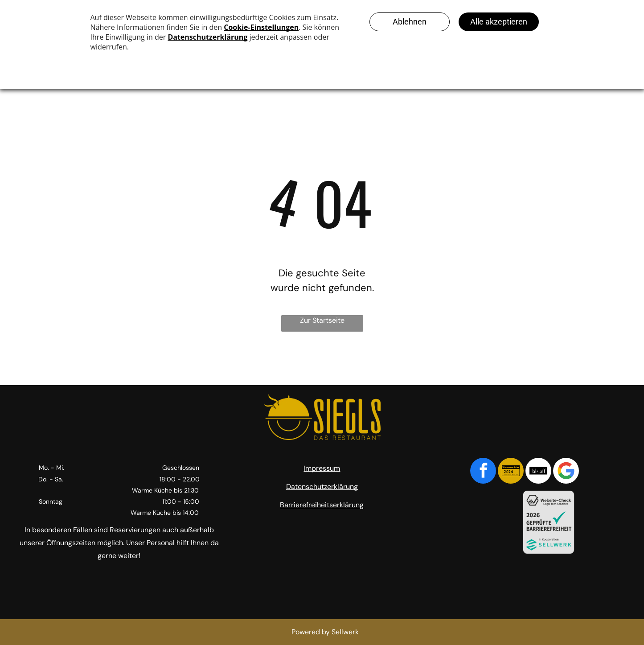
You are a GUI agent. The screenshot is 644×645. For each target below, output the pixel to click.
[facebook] (483, 472)
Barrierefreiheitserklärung (322, 505)
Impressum (322, 468)
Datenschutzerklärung (322, 487)
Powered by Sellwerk (325, 632)
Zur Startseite (322, 320)
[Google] (566, 472)
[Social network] (511, 472)
